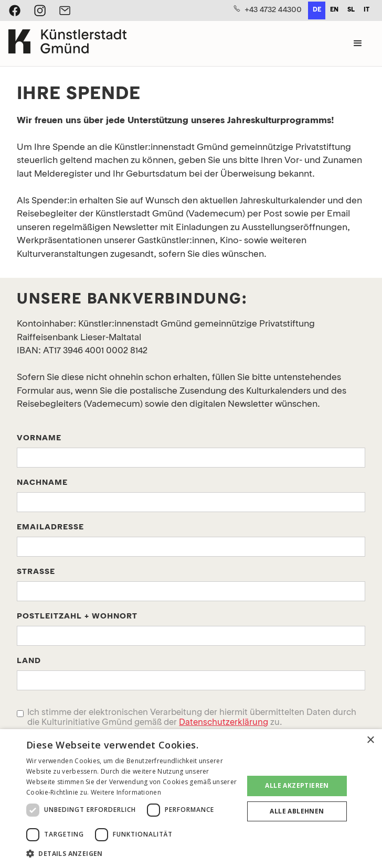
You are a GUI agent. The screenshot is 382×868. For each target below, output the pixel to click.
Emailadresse (50, 528)
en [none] (334, 10)
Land (29, 661)
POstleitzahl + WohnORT (77, 617)
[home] (67, 44)
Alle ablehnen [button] (297, 811)
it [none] (367, 10)
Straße (36, 572)
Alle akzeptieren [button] (297, 785)
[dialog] (191, 799)
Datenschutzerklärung (224, 723)
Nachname (42, 483)
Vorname (39, 438)
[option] (334, 10)
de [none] (317, 10)
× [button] (370, 740)
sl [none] (351, 10)
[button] (358, 44)
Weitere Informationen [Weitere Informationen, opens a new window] (126, 792)
